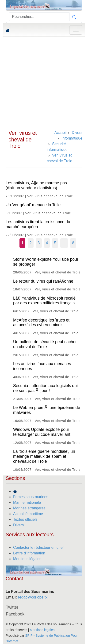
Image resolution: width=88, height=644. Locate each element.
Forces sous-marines (31, 497)
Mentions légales (27, 559)
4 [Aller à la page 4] (47, 243)
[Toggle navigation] (76, 30)
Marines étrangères (29, 508)
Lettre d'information (29, 553)
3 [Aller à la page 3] (39, 243)
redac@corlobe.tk (33, 597)
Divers (18, 525)
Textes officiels (25, 519)
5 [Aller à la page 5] (55, 243)
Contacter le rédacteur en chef (38, 547)
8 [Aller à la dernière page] (73, 243)
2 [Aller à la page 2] (31, 243)
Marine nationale (27, 502)
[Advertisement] (44, 83)
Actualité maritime (28, 514)
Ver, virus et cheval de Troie (23, 139)
